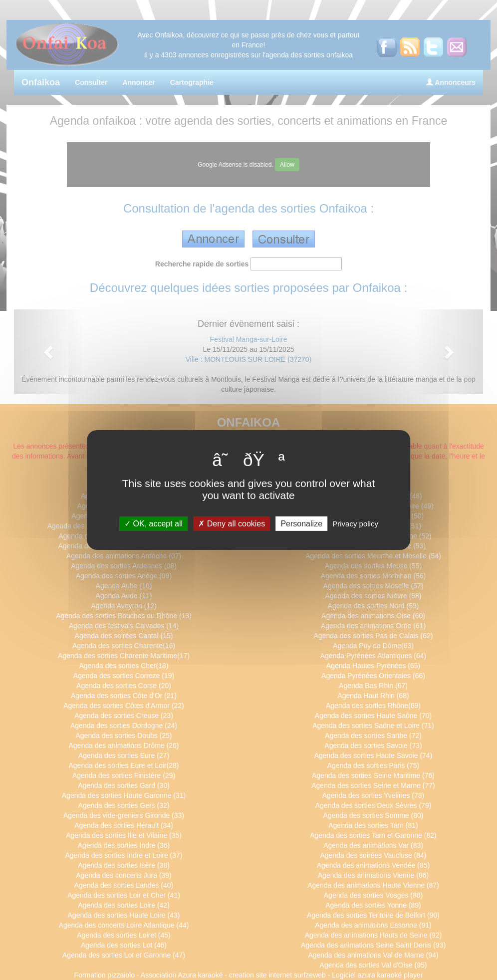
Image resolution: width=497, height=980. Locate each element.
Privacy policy (355, 524)
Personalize (301, 524)
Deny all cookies (232, 524)
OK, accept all (153, 524)
